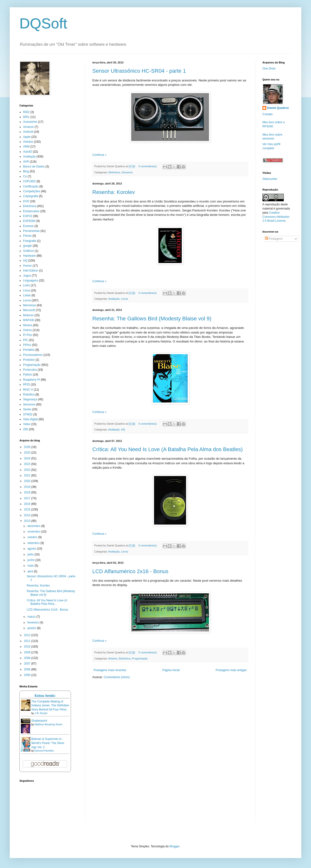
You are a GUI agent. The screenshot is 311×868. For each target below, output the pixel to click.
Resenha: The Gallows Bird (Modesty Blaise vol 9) (152, 319)
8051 (26, 117)
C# (25, 176)
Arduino (113, 658)
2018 (28, 492)
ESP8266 (29, 221)
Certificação (31, 186)
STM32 (28, 414)
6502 (26, 112)
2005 (28, 675)
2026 (28, 447)
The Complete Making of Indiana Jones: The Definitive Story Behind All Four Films (50, 706)
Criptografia (31, 196)
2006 (28, 669)
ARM (26, 147)
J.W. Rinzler (41, 713)
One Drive (269, 69)
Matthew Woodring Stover (48, 724)
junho (31, 560)
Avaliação (114, 299)
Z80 (26, 429)
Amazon (28, 127)
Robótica (29, 395)
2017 (28, 498)
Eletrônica (114, 172)
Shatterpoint (39, 721)
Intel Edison (31, 271)
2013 (28, 521)
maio (31, 566)
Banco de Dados (34, 167)
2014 (28, 515)
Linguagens (31, 281)
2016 (28, 504)
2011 (28, 641)
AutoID (28, 152)
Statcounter (270, 179)
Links (26, 285)
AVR (26, 162)
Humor (27, 266)
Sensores (127, 172)
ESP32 (28, 216)
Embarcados (31, 211)
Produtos (29, 360)
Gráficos (29, 251)
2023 (28, 464)
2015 (28, 509)
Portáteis (29, 350)
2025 (28, 453)
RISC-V (28, 390)
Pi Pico (28, 335)
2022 (28, 470)
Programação (140, 658)
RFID (26, 385)
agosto (32, 549)
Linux (27, 290)
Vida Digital (30, 419)
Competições (32, 191)
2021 (28, 475)
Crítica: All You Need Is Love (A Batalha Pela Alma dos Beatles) (168, 449)
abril (31, 571)
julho (31, 554)
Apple (27, 137)
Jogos (27, 276)
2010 (28, 647)
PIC (26, 340)
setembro (34, 543)
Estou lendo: (45, 696)
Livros (125, 299)
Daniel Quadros (278, 108)
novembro (34, 532)
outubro (33, 537)
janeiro (32, 628)
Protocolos (30, 370)
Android (28, 132)
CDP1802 (29, 181)
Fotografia (30, 241)
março (32, 617)
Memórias (30, 305)
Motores (28, 315)
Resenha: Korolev (114, 192)
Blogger (175, 846)
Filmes (27, 236)
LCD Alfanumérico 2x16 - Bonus (130, 571)
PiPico (27, 345)
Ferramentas (31, 231)
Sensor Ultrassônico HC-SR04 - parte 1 (139, 71)
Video (27, 424)
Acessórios (30, 122)
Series (27, 409)
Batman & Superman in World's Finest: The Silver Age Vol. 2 (48, 743)
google (27, 246)
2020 (28, 481)
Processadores (33, 355)
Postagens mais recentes (110, 670)
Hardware (29, 256)
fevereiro (34, 623)
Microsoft (29, 310)
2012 (28, 635)
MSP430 (29, 320)
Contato (268, 114)
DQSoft (43, 23)
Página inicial (171, 670)
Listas (27, 295)
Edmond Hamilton (44, 751)
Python (28, 375)
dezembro (34, 526)
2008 (28, 658)
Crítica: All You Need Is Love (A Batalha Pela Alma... (47, 602)
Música (28, 325)
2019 (28, 487)
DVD (26, 201)
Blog (26, 171)
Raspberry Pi (31, 380)
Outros (27, 330)
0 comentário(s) (148, 166)
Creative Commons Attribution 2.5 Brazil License (276, 217)
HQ (123, 430)
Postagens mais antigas (231, 670)
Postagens (274, 239)
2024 (28, 458)
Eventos (28, 226)
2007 (28, 664)
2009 (28, 652)
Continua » (99, 155)
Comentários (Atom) (117, 677)
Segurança (30, 399)
